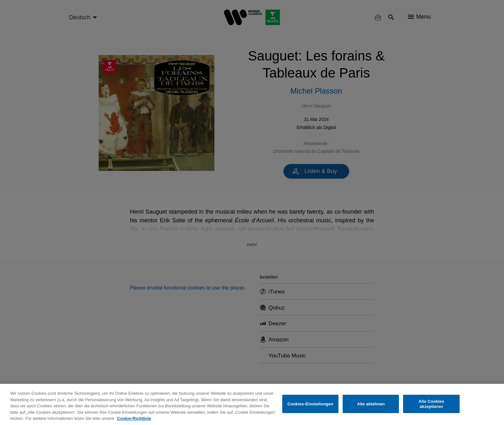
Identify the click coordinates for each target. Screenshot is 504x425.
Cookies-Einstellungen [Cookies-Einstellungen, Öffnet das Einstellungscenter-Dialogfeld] (310, 404)
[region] (252, 404)
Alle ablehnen (371, 404)
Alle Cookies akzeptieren (431, 404)
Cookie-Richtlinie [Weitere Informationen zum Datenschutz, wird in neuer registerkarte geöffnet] (134, 418)
